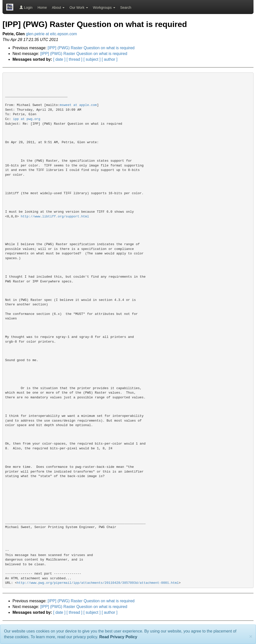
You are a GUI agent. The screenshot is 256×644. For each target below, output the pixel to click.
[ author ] (110, 59)
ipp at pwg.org (27, 119)
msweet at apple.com (78, 105)
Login (26, 7)
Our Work (79, 7)
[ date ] (59, 59)
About (58, 7)
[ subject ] (92, 59)
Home (42, 7)
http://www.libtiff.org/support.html (55, 217)
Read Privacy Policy (118, 637)
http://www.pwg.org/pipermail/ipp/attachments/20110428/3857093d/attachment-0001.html (98, 583)
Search (126, 7)
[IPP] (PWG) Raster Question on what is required (91, 48)
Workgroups (104, 7)
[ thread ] (74, 59)
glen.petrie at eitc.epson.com (51, 34)
